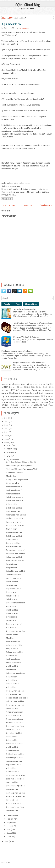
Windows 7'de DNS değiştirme (26, 337)
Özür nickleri (11, 592)
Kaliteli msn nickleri (14, 532)
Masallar (31, 397)
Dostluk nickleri (13, 751)
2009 (7, 439)
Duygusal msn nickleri (15, 631)
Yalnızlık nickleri (13, 596)
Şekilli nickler (12, 599)
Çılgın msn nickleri (14, 589)
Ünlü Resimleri (26, 405)
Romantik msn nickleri (15, 554)
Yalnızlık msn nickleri (15, 561)
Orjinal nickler (12, 737)
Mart (9, 829)
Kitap (47, 393)
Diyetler (50, 384)
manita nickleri (12, 810)
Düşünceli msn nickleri (16, 726)
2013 (7, 425)
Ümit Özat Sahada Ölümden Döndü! (21, 462)
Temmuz (11, 815)
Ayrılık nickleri (12, 582)
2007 (7, 841)
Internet (34, 393)
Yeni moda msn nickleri (16, 515)
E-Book (20, 387)
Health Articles (17, 393)
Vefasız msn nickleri (15, 712)
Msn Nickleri (11, 620)
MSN (11, 18)
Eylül (9, 456)
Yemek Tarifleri (38, 407)
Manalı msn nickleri (14, 761)
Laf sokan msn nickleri (16, 673)
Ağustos (11, 459)
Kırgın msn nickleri (14, 522)
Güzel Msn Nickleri (14, 733)
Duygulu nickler (13, 684)
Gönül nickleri (12, 613)
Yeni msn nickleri (13, 642)
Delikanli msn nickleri (15, 754)
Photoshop (27, 400)
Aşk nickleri (11, 687)
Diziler (5, 387)
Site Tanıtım (13, 403)
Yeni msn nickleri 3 (14, 487)
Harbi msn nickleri (14, 694)
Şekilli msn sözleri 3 (15, 497)
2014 (7, 422)
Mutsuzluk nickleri (14, 663)
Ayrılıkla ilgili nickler (14, 758)
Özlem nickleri (12, 504)
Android (5, 384)
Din (44, 384)
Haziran (10, 819)
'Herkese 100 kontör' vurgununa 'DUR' (22, 469)
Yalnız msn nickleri (14, 557)
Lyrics (5, 396)
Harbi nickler (11, 627)
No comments (25, 28)
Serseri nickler (12, 708)
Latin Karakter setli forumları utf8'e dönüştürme (33, 323)
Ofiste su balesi (13, 483)
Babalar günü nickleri (15, 701)
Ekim (9, 452)
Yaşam (28, 408)
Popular (7, 304)
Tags (18, 304)
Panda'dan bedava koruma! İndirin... (16, 351)
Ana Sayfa (28, 205)
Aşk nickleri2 (11, 24)
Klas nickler (11, 670)
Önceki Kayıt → (46, 205)
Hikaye (27, 394)
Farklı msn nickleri (14, 546)
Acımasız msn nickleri (15, 793)
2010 (7, 436)
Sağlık (45, 400)
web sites (6, 863)
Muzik (51, 397)
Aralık (9, 445)
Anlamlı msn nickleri (15, 645)
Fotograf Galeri (26, 391)
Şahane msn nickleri (15, 744)
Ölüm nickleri (12, 529)
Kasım (10, 449)
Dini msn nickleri (13, 543)
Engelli (45, 387)
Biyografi (25, 384)
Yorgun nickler (12, 649)
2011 (7, 432)
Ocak (9, 836)
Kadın (41, 393)
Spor (38, 402)
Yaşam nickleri (12, 789)
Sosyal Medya (24, 402)
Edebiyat (27, 387)
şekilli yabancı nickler (15, 779)
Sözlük (33, 403)
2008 (7, 443)
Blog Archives (31, 304)
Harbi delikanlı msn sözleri (17, 698)
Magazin (14, 397)
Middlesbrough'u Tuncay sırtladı (20, 466)
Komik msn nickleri (14, 578)
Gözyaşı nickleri (13, 772)
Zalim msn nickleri (14, 575)
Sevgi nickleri (12, 564)
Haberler (5, 393)
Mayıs (9, 822)
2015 (7, 418)
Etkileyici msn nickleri (15, 518)
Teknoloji (14, 405)
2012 (7, 429)
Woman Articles (18, 407)
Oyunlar (18, 400)
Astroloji (12, 384)
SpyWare (44, 402)
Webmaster (6, 407)
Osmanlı (11, 400)
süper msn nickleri (14, 765)
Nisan (9, 826)
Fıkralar (14, 390)
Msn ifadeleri (12, 476)
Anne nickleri (12, 606)
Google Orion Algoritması (17, 480)
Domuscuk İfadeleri (15, 473)
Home (5, 18)
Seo (51, 400)
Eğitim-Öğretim (36, 387)
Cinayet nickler (12, 635)
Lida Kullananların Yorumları (24, 309)
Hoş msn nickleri (13, 511)
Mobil (37, 397)
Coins (32, 384)
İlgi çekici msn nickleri (15, 571)
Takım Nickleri (12, 782)
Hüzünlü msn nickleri (15, 525)
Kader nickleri (12, 800)
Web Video (48, 405)
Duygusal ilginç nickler (16, 786)
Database (38, 384)
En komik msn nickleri (15, 550)
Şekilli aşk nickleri (14, 729)
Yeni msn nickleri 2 (14, 490)
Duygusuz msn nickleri (16, 603)
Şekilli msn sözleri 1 (15, 501)
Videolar (38, 405)
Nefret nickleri (12, 540)
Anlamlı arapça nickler (15, 796)
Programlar (37, 400)
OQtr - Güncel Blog (27, 5)
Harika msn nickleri (14, 715)
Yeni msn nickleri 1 (14, 494)
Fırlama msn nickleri (15, 652)
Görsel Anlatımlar (46, 390)
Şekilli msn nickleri (14, 508)
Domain (12, 387)
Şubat (9, 833)
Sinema (5, 402)
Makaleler (23, 397)
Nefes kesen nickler (15, 719)
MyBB (4, 400)
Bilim (18, 384)
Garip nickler (11, 677)
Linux (51, 393)
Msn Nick (10, 638)
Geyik (35, 390)
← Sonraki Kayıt (9, 205)
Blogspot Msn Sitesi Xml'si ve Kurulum (29, 362)
